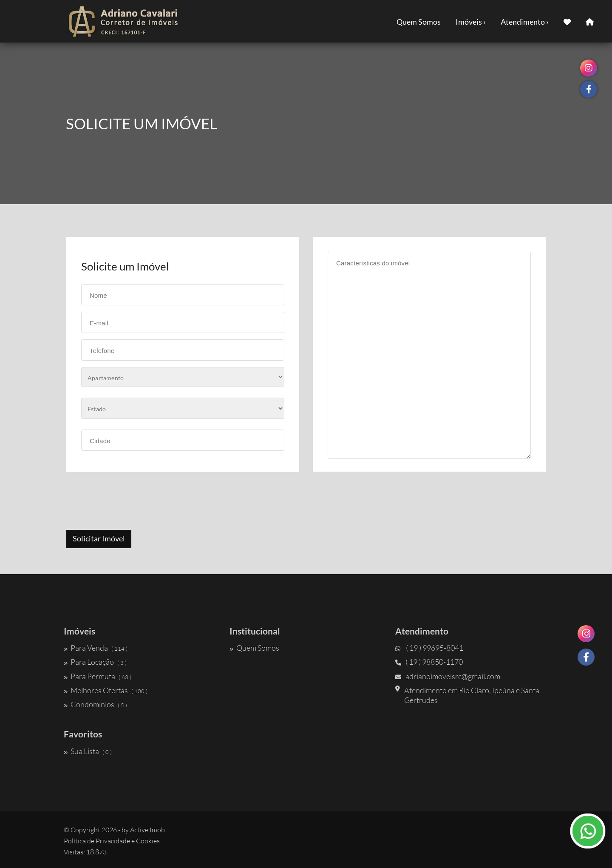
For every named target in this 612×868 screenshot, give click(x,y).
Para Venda (96, 648)
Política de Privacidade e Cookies (112, 841)
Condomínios (95, 704)
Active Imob (147, 830)
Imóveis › (471, 22)
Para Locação (95, 662)
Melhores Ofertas (106, 690)
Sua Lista (88, 751)
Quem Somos (419, 22)
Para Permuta (98, 676)
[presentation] (130, 502)
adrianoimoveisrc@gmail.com (448, 676)
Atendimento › (525, 22)
